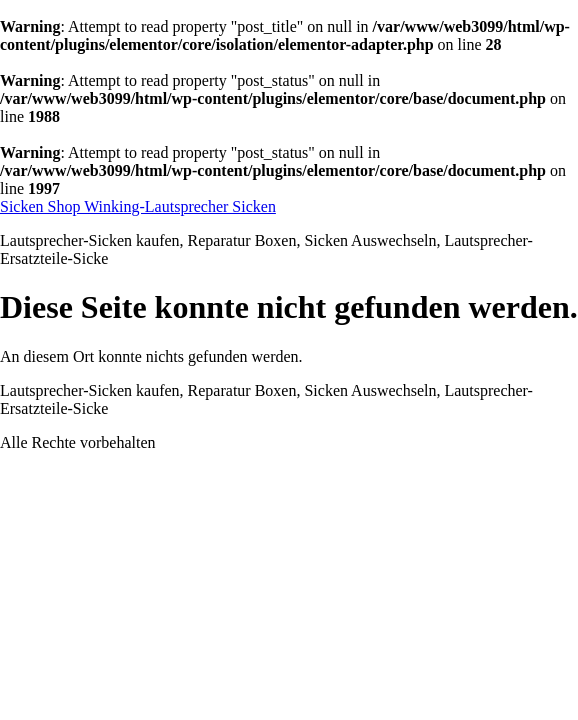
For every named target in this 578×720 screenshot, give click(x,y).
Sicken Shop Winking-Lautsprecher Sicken (138, 206)
